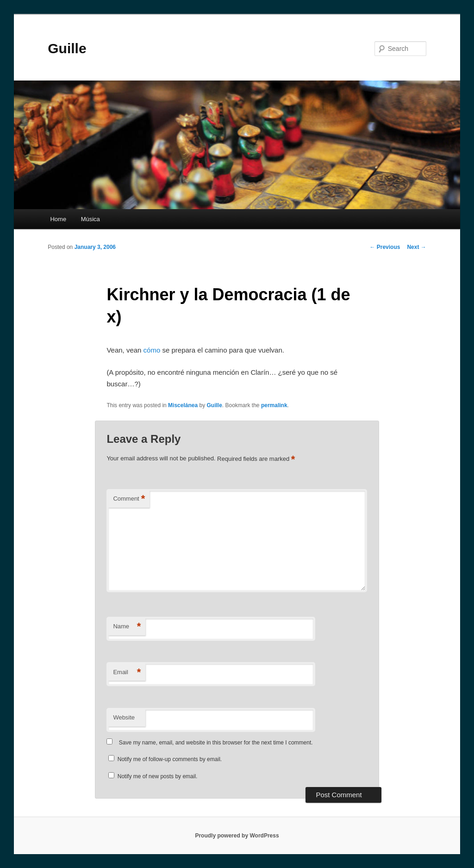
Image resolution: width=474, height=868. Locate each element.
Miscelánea (183, 405)
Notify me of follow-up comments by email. (170, 759)
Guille (67, 48)
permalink (274, 405)
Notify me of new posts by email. (158, 776)
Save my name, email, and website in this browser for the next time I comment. (216, 743)
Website (124, 717)
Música (90, 219)
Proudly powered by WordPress (237, 836)
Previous (385, 247)
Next (416, 247)
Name (127, 627)
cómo (152, 350)
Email (127, 673)
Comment (129, 499)
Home (58, 219)
